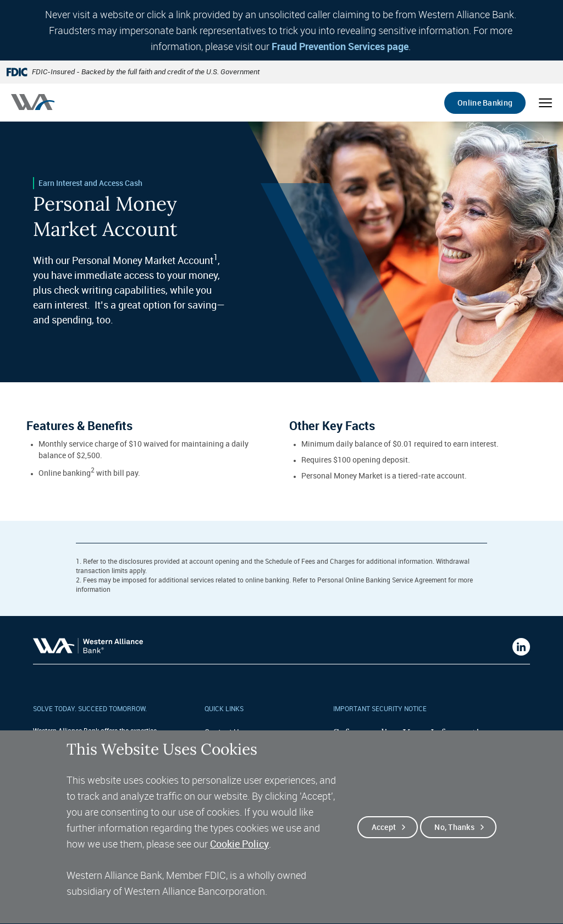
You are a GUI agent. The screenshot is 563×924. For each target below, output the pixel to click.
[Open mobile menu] (545, 103)
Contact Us (223, 732)
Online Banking (485, 103)
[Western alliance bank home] (33, 102)
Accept (384, 843)
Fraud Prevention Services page (340, 46)
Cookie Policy (239, 860)
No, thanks (454, 843)
